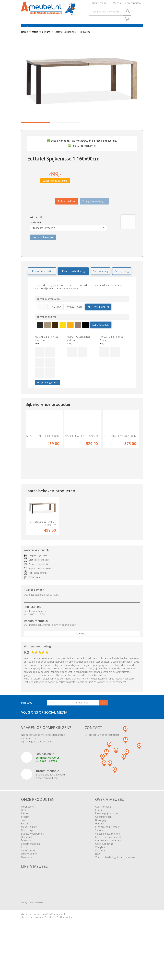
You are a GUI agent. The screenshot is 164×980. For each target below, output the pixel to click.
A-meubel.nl (59, 941)
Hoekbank (27, 864)
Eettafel (25, 874)
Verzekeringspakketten (108, 860)
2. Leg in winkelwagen (94, 221)
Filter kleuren (46, 337)
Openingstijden (103, 843)
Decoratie (26, 884)
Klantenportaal (133, 4)
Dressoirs (26, 867)
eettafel (45, 38)
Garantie (100, 850)
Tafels (24, 847)
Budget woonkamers (32, 860)
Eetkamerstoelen (30, 870)
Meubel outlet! (29, 854)
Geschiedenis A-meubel (108, 864)
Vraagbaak (101, 874)
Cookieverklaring (104, 870)
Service (99, 857)
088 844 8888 (33, 634)
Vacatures (101, 877)
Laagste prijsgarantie (106, 840)
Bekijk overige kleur (47, 402)
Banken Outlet (29, 881)
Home (25, 38)
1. (67, 221)
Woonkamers (28, 833)
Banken (25, 837)
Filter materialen (49, 319)
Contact (82, 660)
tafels (34, 38)
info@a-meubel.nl (36, 648)
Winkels (117, 4)
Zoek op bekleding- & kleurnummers (115, 884)
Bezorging (101, 847)
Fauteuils (26, 850)
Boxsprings (27, 857)
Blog (98, 881)
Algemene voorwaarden (108, 867)
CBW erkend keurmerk (107, 854)
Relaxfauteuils (29, 877)
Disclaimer (50, 944)
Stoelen (25, 843)
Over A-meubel (100, 4)
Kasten (25, 840)
